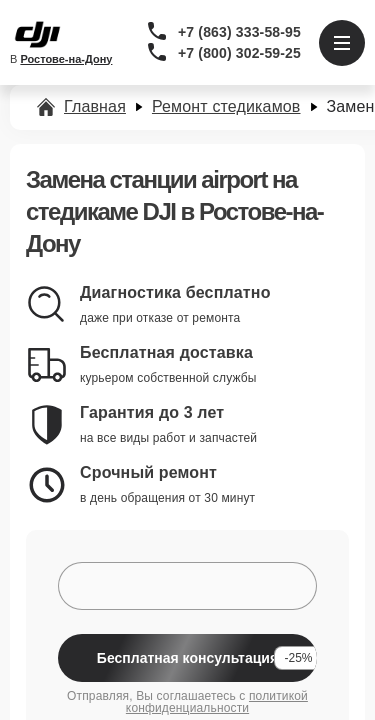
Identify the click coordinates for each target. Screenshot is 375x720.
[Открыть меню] (342, 43)
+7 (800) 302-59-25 (239, 53)
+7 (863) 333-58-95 (239, 32)
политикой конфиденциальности (217, 702)
